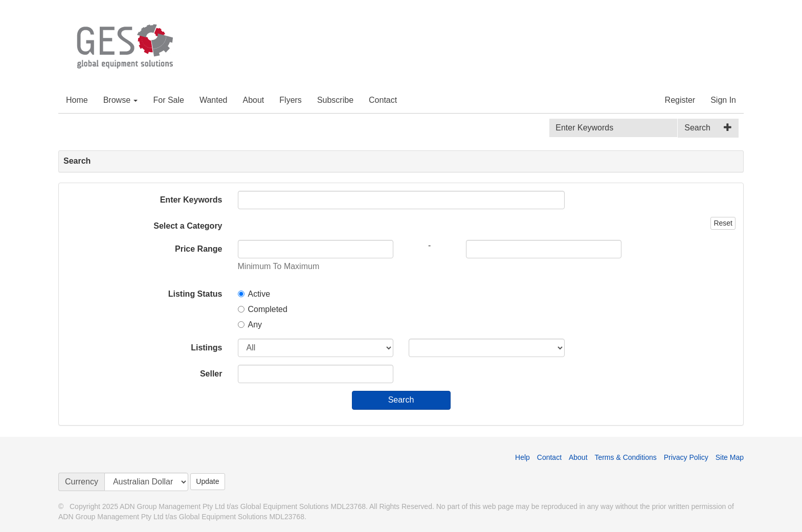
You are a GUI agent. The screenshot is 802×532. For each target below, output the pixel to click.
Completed (263, 309)
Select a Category (188, 226)
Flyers (291, 100)
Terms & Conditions (625, 457)
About (254, 100)
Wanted (214, 100)
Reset (723, 223)
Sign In (723, 100)
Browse (121, 100)
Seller (211, 374)
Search (697, 128)
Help (522, 457)
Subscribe (335, 100)
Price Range (198, 249)
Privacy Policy (686, 457)
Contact (383, 100)
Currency (82, 482)
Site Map (730, 457)
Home (77, 100)
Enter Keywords (191, 200)
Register (680, 100)
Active (254, 294)
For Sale (168, 100)
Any (250, 325)
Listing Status (195, 294)
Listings (206, 348)
